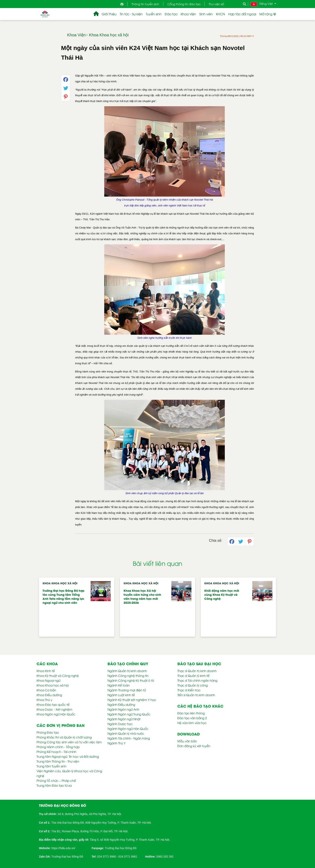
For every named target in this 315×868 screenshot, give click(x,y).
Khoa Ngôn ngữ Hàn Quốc (56, 714)
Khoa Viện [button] (188, 14)
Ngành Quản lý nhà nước (126, 733)
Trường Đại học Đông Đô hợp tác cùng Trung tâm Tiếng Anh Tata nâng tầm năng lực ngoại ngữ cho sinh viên (63, 596)
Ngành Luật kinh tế (121, 695)
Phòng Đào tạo (48, 732)
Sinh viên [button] (206, 14)
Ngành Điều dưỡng (121, 704)
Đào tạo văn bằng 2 (192, 718)
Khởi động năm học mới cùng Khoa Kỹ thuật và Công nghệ (222, 594)
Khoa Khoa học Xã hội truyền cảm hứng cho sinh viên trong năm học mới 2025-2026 (142, 596)
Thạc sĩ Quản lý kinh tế (193, 675)
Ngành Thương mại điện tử (127, 690)
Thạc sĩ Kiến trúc (189, 690)
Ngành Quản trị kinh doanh (127, 671)
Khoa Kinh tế (46, 671)
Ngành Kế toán (119, 685)
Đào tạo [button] (171, 14)
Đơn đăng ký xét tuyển (194, 746)
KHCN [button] (220, 14)
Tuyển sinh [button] (154, 14)
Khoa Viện (76, 35)
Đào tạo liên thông (191, 713)
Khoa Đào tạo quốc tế (53, 704)
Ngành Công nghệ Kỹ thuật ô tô (131, 680)
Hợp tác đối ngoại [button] (242, 14)
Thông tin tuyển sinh (145, 4)
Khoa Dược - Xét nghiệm (54, 709)
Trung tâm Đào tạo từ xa (54, 785)
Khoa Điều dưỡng (49, 695)
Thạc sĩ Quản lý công (193, 685)
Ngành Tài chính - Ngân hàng (129, 738)
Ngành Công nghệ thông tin (128, 675)
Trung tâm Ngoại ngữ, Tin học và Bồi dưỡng (68, 756)
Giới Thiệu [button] (109, 14)
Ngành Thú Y (117, 743)
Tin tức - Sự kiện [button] (131, 14)
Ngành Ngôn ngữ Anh (123, 709)
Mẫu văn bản (187, 741)
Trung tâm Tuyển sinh (51, 766)
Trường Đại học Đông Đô (121, 848)
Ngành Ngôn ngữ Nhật (124, 719)
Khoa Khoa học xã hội (109, 35)
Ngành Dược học (120, 724)
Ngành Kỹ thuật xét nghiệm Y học (132, 700)
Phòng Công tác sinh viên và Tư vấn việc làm (69, 742)
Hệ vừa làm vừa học (192, 723)
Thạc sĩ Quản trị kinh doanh (197, 671)
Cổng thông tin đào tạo (184, 4)
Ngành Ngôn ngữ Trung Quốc (129, 714)
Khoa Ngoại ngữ (48, 680)
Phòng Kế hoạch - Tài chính (56, 752)
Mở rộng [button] (268, 14)
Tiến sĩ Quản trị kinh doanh (196, 695)
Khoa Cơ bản (46, 690)
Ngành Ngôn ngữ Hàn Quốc (128, 728)
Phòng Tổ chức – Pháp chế (56, 780)
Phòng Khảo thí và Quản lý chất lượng (64, 737)
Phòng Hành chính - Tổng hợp (58, 747)
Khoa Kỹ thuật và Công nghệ (58, 675)
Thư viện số (216, 4)
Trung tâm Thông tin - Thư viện (58, 761)
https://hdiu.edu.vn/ (63, 848)
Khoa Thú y (44, 700)
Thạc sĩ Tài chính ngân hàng (197, 680)
